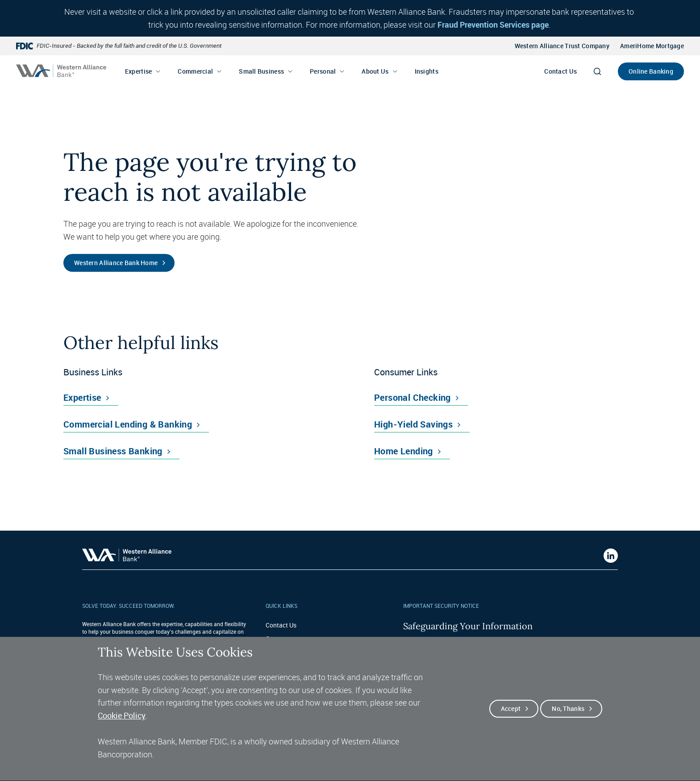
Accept (511, 722)
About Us (375, 71)
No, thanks (568, 722)
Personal (323, 71)
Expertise (139, 71)
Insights (427, 71)
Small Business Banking (113, 451)
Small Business (261, 71)
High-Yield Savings (413, 424)
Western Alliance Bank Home (116, 263)
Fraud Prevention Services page (493, 25)
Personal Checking (412, 397)
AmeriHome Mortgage (652, 46)
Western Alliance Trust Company (562, 46)
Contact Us (560, 71)
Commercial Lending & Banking (128, 424)
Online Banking (651, 71)
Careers (276, 638)
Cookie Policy (122, 729)
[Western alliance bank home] (61, 71)
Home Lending (404, 451)
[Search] (597, 71)
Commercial (195, 71)
